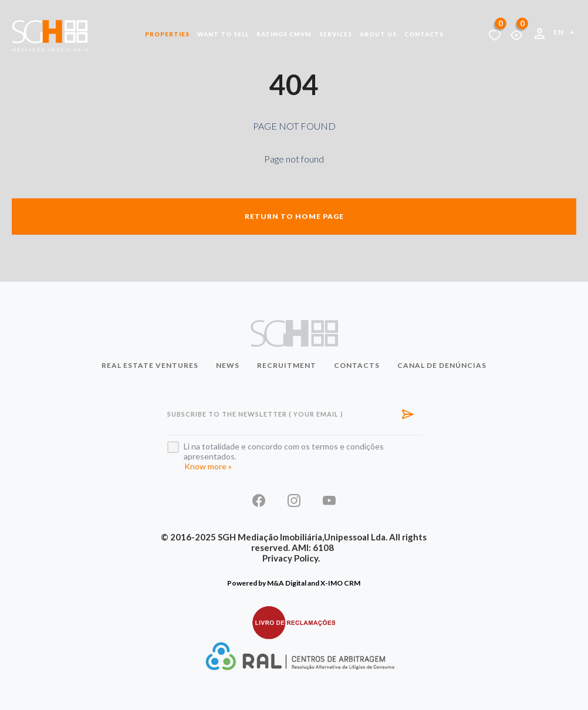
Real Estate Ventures (150, 365)
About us (378, 34)
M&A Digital (287, 583)
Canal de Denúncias (442, 365)
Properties (167, 34)
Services (336, 34)
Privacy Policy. (291, 558)
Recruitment (287, 365)
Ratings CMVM (284, 34)
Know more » (208, 466)
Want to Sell (223, 34)
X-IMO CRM (340, 583)
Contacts (424, 34)
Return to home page (294, 216)
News (228, 365)
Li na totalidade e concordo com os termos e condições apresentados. (284, 451)
